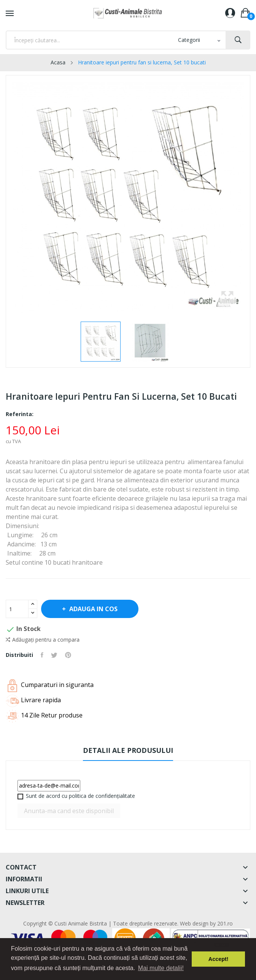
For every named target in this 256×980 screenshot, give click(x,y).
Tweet (54, 655)
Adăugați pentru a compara (43, 640)
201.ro (225, 923)
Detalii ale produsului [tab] (128, 750)
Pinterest (68, 655)
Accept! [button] (219, 959)
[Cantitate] (17, 609)
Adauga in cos (93, 609)
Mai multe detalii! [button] (161, 968)
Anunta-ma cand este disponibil (69, 811)
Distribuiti (42, 655)
